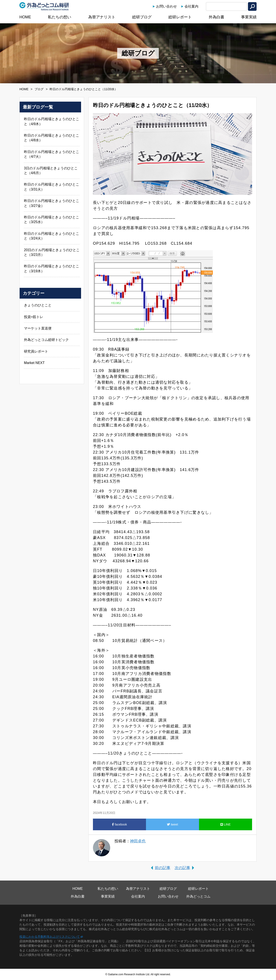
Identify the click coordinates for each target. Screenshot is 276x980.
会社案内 (191, 6)
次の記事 (182, 868)
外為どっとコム (198, 896)
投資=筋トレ (34, 317)
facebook (119, 824)
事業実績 (249, 17)
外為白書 (216, 17)
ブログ (39, 89)
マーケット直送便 (38, 328)
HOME (25, 17)
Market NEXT (34, 363)
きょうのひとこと (38, 305)
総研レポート (180, 17)
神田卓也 (138, 841)
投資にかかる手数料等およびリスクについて (50, 937)
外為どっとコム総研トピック (46, 340)
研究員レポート (36, 351)
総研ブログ (142, 17)
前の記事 (163, 868)
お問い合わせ (166, 6)
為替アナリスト (102, 17)
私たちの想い (60, 17)
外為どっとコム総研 (44, 6)
